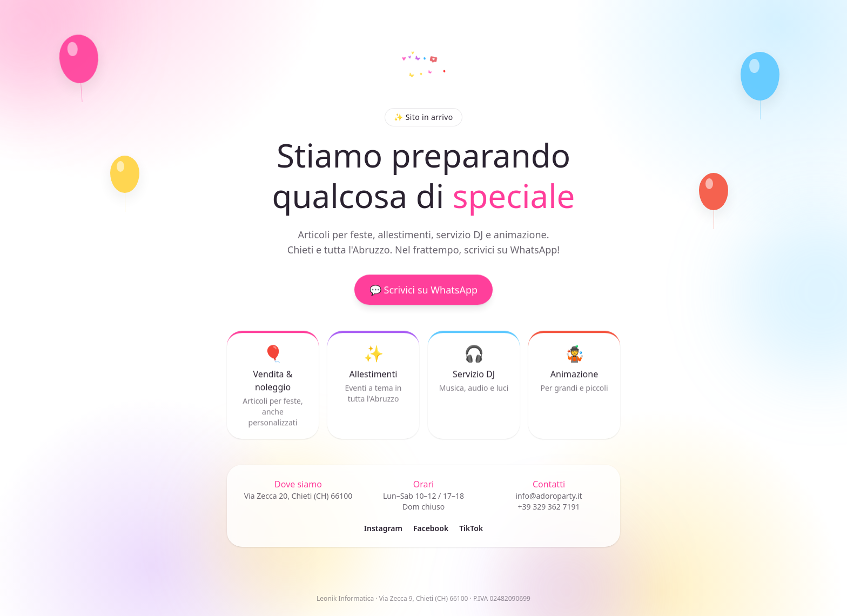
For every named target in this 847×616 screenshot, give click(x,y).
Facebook (431, 528)
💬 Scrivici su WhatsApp (423, 291)
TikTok (471, 528)
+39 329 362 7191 (549, 507)
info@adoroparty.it (549, 496)
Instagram (383, 528)
